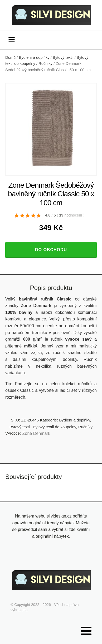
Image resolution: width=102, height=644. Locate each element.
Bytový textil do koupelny (54, 427)
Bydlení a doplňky (34, 57)
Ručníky (45, 64)
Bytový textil (63, 57)
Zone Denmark (36, 433)
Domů (10, 57)
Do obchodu (51, 250)
